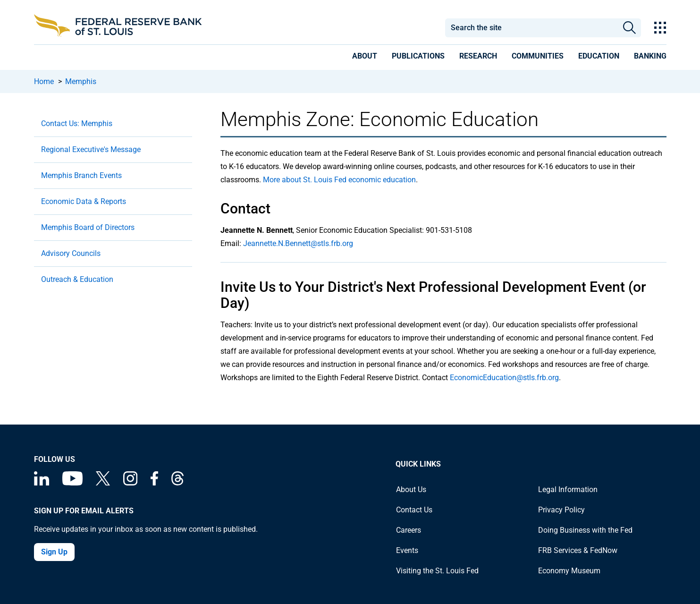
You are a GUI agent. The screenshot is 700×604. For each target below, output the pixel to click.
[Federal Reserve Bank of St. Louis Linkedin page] (42, 483)
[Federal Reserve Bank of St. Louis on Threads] (177, 483)
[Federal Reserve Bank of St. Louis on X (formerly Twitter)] (103, 483)
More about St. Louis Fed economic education (339, 180)
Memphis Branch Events (81, 175)
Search (629, 28)
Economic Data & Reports (84, 201)
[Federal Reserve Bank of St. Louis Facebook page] (154, 483)
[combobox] (531, 28)
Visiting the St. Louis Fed (437, 571)
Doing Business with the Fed (585, 530)
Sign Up (54, 552)
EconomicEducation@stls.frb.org (504, 378)
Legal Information (568, 489)
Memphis (81, 81)
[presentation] (365, 58)
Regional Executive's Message (91, 149)
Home (44, 81)
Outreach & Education (77, 279)
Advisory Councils (71, 253)
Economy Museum (569, 571)
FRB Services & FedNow (578, 550)
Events (407, 550)
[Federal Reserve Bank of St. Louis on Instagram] (130, 483)
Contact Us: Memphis (77, 123)
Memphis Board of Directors (88, 227)
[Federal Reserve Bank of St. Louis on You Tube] (72, 483)
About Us (411, 489)
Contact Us (414, 510)
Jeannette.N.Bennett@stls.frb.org (298, 243)
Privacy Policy (561, 510)
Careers (409, 530)
